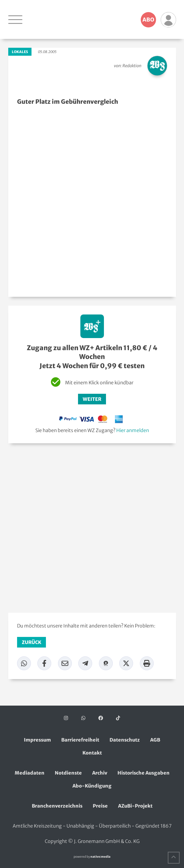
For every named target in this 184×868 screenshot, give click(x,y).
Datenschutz (125, 740)
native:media (100, 857)
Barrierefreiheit (80, 740)
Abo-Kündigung (92, 786)
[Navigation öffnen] (15, 19)
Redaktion (132, 66)
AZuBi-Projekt (135, 806)
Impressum (37, 740)
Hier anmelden (133, 430)
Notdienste (68, 773)
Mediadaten (30, 773)
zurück (32, 642)
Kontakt (92, 753)
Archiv (100, 773)
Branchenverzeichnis (57, 806)
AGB (155, 740)
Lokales (20, 52)
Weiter (92, 399)
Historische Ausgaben (144, 773)
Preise (100, 806)
